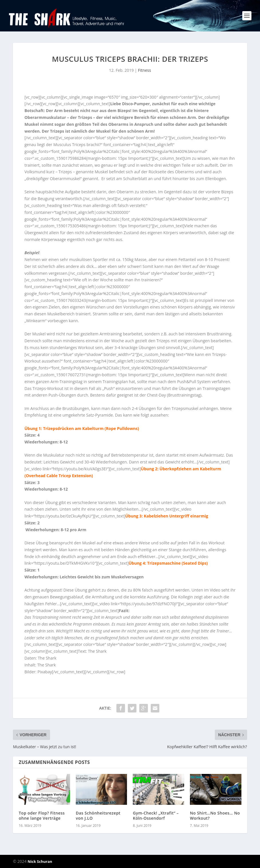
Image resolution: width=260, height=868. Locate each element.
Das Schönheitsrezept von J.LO (98, 816)
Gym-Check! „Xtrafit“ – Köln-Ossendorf (156, 816)
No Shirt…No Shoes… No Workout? (215, 816)
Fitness (144, 70)
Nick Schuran (40, 861)
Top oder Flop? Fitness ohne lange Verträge (42, 816)
